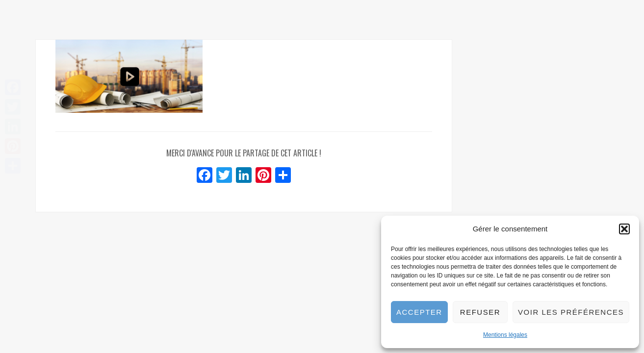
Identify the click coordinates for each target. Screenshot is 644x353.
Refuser (480, 312)
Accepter (419, 312)
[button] (624, 229)
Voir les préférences (571, 312)
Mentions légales (505, 335)
